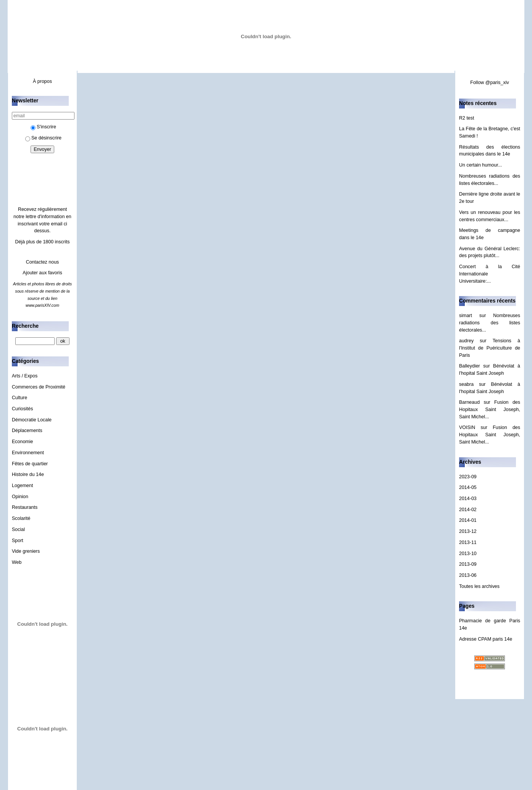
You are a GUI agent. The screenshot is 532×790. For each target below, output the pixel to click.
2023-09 (468, 477)
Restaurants (25, 507)
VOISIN (467, 427)
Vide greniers (26, 551)
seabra (466, 384)
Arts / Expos (25, 376)
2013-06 (468, 575)
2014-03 (468, 499)
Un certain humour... (480, 165)
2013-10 (468, 554)
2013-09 (468, 564)
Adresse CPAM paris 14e (486, 639)
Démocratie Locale (32, 420)
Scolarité (21, 518)
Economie (22, 442)
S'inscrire (43, 127)
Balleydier (470, 366)
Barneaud (469, 402)
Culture (19, 398)
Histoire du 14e (28, 474)
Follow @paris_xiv (489, 83)
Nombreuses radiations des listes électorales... (490, 323)
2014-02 (468, 510)
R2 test (467, 118)
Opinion (20, 497)
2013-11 (468, 542)
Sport (18, 541)
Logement (22, 486)
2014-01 (468, 520)
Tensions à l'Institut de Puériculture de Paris (490, 348)
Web (17, 562)
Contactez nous (43, 262)
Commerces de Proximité (39, 387)
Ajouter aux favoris (42, 273)
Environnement (28, 453)
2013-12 (468, 531)
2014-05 (468, 487)
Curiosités (22, 409)
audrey (466, 341)
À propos (42, 81)
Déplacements (27, 431)
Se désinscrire (43, 138)
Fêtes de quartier (30, 464)
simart (466, 316)
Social (18, 529)
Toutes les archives (479, 586)
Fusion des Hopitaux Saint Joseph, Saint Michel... (490, 409)
